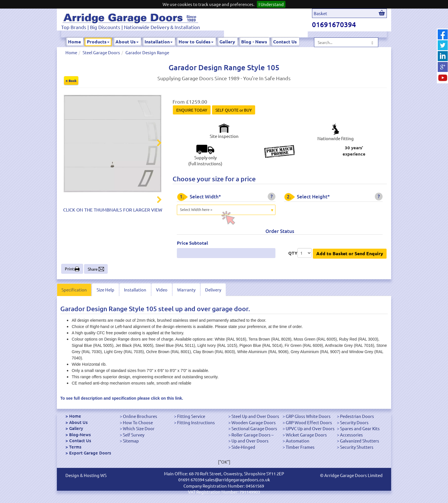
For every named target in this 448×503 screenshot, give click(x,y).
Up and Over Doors (250, 441)
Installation (159, 42)
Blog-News (80, 434)
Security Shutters (357, 447)
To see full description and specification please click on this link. (122, 398)
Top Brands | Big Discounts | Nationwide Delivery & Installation (131, 27)
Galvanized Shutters (360, 441)
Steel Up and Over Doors (255, 416)
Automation (298, 441)
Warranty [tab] (186, 290)
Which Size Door (139, 428)
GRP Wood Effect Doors (309, 422)
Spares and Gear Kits (360, 428)
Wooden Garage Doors (254, 422)
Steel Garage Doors (101, 52)
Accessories (351, 435)
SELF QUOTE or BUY (234, 110)
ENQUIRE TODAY (192, 110)
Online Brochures (140, 416)
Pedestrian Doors (357, 416)
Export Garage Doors (90, 453)
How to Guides (196, 42)
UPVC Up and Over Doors (310, 428)
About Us (127, 42)
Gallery (227, 42)
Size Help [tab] (105, 290)
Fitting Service (191, 416)
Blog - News (254, 42)
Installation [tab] (135, 290)
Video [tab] (162, 290)
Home (74, 42)
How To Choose (138, 422)
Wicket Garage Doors (306, 435)
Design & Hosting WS (86, 475)
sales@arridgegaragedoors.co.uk (238, 479)
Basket (320, 13)
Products (98, 42)
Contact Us (285, 42)
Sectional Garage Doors (254, 428)
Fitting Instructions (196, 422)
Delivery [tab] (213, 290)
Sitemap (131, 441)
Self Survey (134, 435)
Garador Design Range (147, 52)
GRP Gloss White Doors (308, 416)
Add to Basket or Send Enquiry (350, 253)
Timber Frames (300, 447)
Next (156, 144)
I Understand (271, 4)
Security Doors (354, 422)
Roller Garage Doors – (252, 435)
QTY (293, 253)
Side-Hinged (243, 447)
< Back (71, 81)
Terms (75, 447)
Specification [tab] (74, 290)
